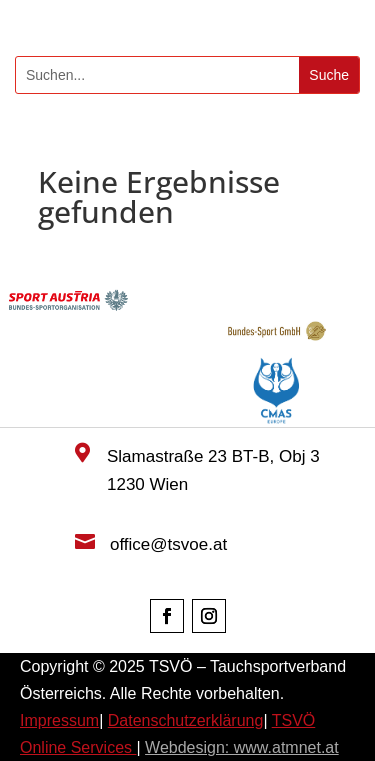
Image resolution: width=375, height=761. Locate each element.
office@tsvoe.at (168, 544)
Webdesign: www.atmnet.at (242, 747)
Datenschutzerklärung (186, 720)
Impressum (59, 720)
